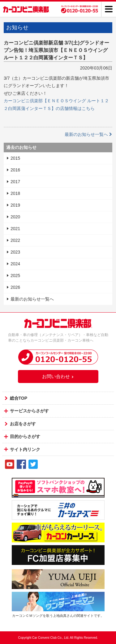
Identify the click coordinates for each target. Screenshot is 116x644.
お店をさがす (23, 424)
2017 (15, 182)
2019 (15, 205)
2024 (15, 264)
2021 (15, 229)
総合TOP (19, 398)
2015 (15, 158)
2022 (15, 240)
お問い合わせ (58, 376)
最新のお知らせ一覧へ (88, 134)
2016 (15, 170)
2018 (15, 193)
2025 (15, 276)
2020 (15, 217)
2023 (15, 252)
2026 (15, 287)
